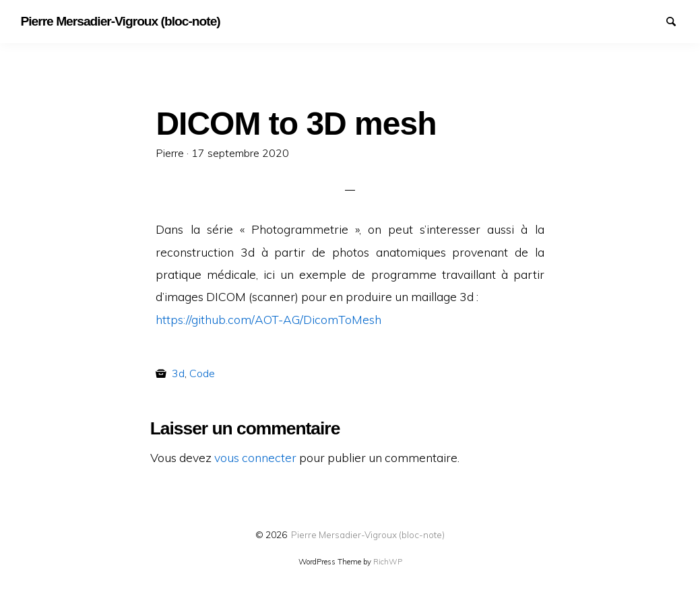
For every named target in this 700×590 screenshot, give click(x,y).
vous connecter (255, 457)
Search (677, 20)
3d (178, 373)
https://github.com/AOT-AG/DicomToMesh (268, 319)
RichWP (388, 562)
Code (202, 373)
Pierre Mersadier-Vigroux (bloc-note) (368, 534)
